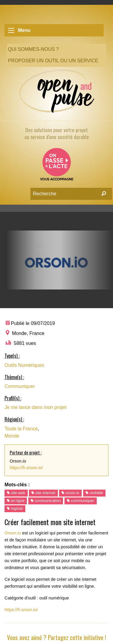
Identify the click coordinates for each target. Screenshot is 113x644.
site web (16, 493)
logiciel (15, 508)
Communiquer (20, 386)
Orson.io (13, 533)
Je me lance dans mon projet (35, 407)
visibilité (94, 493)
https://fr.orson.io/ (26, 468)
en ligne (16, 501)
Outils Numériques (24, 365)
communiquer (81, 501)
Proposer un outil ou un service (53, 61)
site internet (43, 493)
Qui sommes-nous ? (33, 49)
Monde (12, 436)
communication (46, 501)
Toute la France (21, 429)
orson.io (70, 493)
